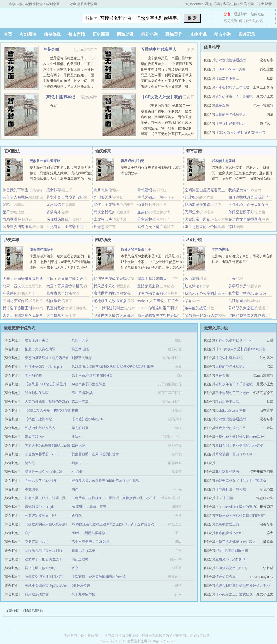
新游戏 (77, 515)
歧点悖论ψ (193, 286)
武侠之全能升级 (106, 205)
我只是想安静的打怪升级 (158, 315)
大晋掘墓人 (56, 315)
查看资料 (247, 4)
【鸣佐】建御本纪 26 (87, 419)
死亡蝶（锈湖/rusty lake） (249, 293)
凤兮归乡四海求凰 (17, 227)
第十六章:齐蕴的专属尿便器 (92, 375)
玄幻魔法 (28, 34)
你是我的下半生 (15, 190)
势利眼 (30, 463)
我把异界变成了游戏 (110, 279)
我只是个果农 (105, 286)
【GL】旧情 (224, 498)
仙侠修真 (52, 34)
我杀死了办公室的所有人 (205, 293)
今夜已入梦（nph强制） (43, 480)
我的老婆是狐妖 (197, 205)
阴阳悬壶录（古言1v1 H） (44, 551)
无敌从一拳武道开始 (45, 161)
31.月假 (77, 472)
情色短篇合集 (226, 577)
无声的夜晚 (220, 250)
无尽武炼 (54, 205)
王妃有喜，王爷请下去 (65, 227)
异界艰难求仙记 (133, 161)
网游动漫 (125, 34)
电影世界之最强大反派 (112, 315)
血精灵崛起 (12, 219)
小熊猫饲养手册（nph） (43, 454)
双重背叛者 (56, 308)
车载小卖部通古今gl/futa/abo (46, 586)
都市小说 (222, 34)
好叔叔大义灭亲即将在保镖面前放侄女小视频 (105, 480)
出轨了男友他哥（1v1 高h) (235, 542)
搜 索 (192, 18)
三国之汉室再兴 (15, 301)
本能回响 (32, 489)
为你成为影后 (57, 219)
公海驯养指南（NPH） (232, 568)
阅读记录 (247, 34)
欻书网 (35, 17)
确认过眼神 (80, 559)
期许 (75, 489)
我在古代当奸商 (59, 293)
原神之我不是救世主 (136, 250)
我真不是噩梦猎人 (152, 279)
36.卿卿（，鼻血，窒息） (91, 507)
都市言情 (77, 34)
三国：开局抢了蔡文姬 (65, 279)
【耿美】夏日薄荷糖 (231, 489)
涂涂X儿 (78, 437)
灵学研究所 (238, 286)
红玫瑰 (190, 197)
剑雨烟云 (54, 301)
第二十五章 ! (81, 402)
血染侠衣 (145, 212)
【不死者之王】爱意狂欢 (234, 594)
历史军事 (101, 34)
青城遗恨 (145, 190)
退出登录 (265, 4)
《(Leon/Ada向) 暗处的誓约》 (237, 507)
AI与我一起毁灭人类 (201, 315)
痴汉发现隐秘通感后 (231, 60)
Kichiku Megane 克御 (231, 69)
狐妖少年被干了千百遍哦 (234, 96)
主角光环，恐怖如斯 (231, 559)
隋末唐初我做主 (42, 250)
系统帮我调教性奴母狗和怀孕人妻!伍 (243, 586)
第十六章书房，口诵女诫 (90, 542)
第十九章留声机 (83, 594)
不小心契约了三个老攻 (232, 87)
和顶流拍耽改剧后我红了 (249, 197)
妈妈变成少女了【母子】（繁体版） (243, 480)
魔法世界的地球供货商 (112, 293)
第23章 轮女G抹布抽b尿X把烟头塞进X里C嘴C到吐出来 (113, 367)
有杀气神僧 (103, 190)
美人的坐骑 (33, 375)
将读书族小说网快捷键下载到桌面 (34, 4)
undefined (196, 4)
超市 (75, 410)
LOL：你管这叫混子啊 (156, 308)
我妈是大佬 (238, 190)
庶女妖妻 (54, 190)
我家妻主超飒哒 (224, 161)
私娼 (28, 533)
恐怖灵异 (174, 34)
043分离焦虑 (81, 586)
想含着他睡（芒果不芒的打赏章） (97, 454)
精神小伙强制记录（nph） (44, 367)
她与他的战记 (196, 308)
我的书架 (213, 4)
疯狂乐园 (236, 301)
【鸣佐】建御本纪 (59, 97)
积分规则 (231, 21)
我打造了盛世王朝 (17, 308)
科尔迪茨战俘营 (37, 594)
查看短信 (230, 4)
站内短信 (257, 14)
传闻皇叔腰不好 (241, 212)
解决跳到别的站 (251, 21)
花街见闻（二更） (85, 551)
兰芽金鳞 (51, 50)
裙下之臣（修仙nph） (41, 568)
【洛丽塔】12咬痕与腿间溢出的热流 (99, 577)
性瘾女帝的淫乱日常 (231, 428)
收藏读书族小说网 (83, 4)
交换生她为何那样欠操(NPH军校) (240, 437)
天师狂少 (192, 212)
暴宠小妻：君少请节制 (65, 197)
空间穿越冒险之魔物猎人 (249, 315)
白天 (232, 279)
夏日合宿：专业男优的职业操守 (239, 445)
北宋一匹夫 (12, 286)
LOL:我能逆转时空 (109, 308)
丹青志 (99, 227)
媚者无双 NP (34, 437)
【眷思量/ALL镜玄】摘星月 (46, 384)
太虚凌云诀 (103, 219)
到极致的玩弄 (82, 358)
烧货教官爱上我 (227, 524)
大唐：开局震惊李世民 (65, 286)
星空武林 (145, 219)
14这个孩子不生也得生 (88, 384)
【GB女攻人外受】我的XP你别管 (240, 132)
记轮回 (8, 205)
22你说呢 (78, 445)
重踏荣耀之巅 (148, 286)
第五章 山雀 (80, 349)
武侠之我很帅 (105, 212)
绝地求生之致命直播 (110, 301)
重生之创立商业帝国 (201, 227)
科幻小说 (150, 34)
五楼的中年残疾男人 (159, 50)
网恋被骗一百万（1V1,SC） (236, 454)
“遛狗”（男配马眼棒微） (90, 533)
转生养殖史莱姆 (150, 293)
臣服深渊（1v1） (38, 542)
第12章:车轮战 (82, 393)
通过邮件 (241, 14)
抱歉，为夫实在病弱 (40, 349)
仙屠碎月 (145, 205)
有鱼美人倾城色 (15, 197)
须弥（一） (80, 463)
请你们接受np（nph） (41, 507)
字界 (188, 301)
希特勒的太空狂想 (243, 308)
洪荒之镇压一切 (150, 197)
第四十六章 (80, 340)
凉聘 (232, 227)
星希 (6, 212)
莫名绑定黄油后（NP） (42, 515)
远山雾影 (192, 279)
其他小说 (198, 34)
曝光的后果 (80, 428)
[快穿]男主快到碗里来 (232, 551)
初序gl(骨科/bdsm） (230, 533)
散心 (75, 568)
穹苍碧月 (10, 293)
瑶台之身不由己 (227, 78)
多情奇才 (54, 212)
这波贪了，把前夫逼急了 (44, 559)
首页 (8, 34)
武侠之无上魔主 (150, 227)
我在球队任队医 (37, 393)
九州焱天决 (103, 197)
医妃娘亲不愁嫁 (197, 219)
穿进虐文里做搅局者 (245, 219)
